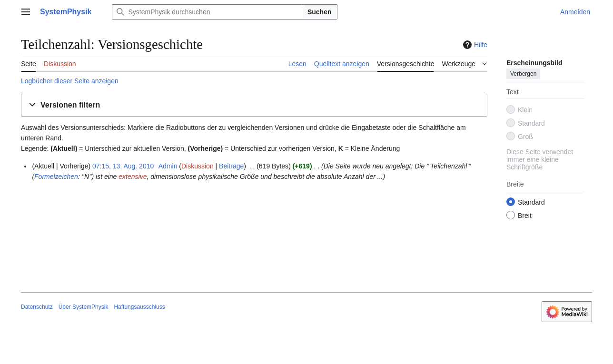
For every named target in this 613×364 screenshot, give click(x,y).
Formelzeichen (56, 177)
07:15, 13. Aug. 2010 (123, 166)
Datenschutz (37, 307)
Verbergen (523, 74)
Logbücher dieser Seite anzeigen (70, 81)
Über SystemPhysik (84, 307)
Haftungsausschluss (139, 307)
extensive (133, 177)
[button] (254, 105)
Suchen (320, 12)
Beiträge (231, 166)
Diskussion (198, 166)
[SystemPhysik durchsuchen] (207, 12)
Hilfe (474, 45)
